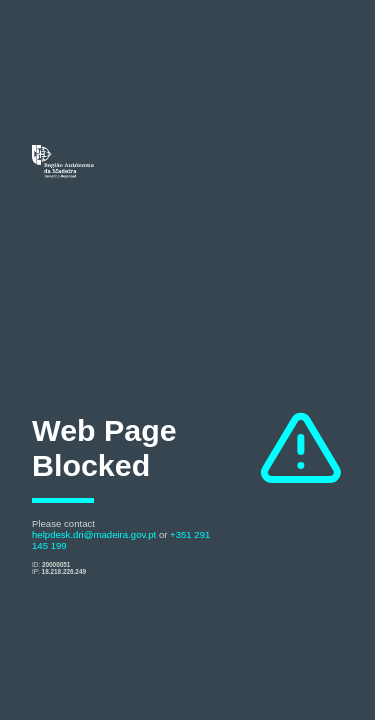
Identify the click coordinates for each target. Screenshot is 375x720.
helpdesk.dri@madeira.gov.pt (94, 534)
